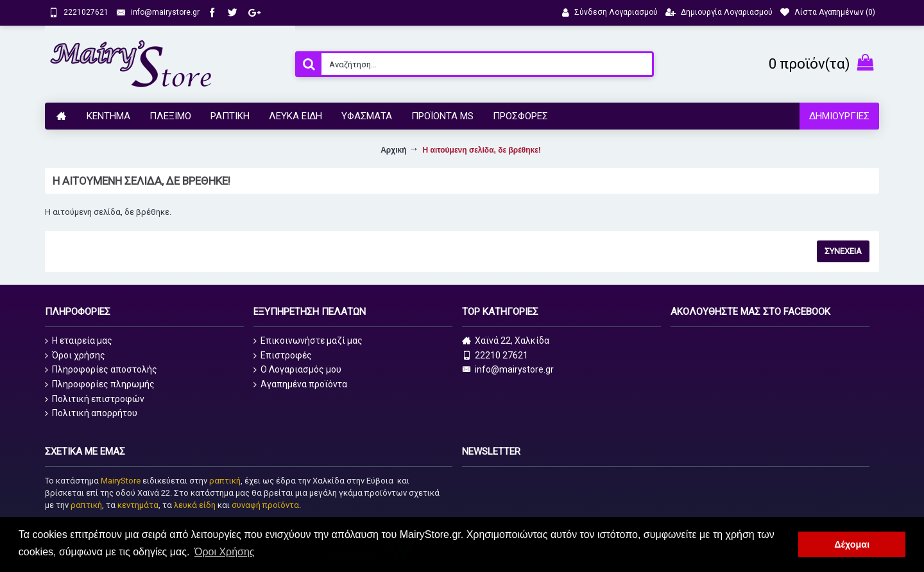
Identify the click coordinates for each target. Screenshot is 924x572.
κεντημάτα (138, 505)
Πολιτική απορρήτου (91, 413)
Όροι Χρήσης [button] (225, 552)
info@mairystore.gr (508, 370)
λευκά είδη (195, 505)
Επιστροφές (283, 356)
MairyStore (121, 481)
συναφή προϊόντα (265, 505)
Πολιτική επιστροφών (95, 399)
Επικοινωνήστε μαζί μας (308, 341)
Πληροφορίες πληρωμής (100, 384)
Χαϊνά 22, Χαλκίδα (506, 341)
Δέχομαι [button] (852, 544)
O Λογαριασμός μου (297, 370)
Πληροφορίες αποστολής (101, 370)
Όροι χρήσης (75, 356)
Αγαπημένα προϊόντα (300, 384)
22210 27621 (495, 356)
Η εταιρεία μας (79, 341)
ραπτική (225, 481)
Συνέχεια (843, 251)
